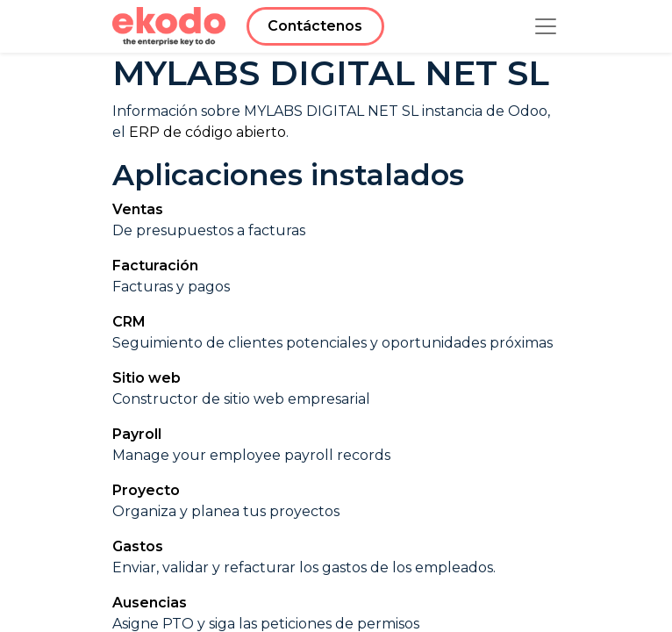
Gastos (138, 546)
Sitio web (147, 378)
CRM (129, 322)
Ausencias (150, 603)
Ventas (138, 209)
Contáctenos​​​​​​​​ (315, 26)
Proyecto (146, 490)
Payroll (137, 434)
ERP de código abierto (207, 132)
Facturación (155, 266)
